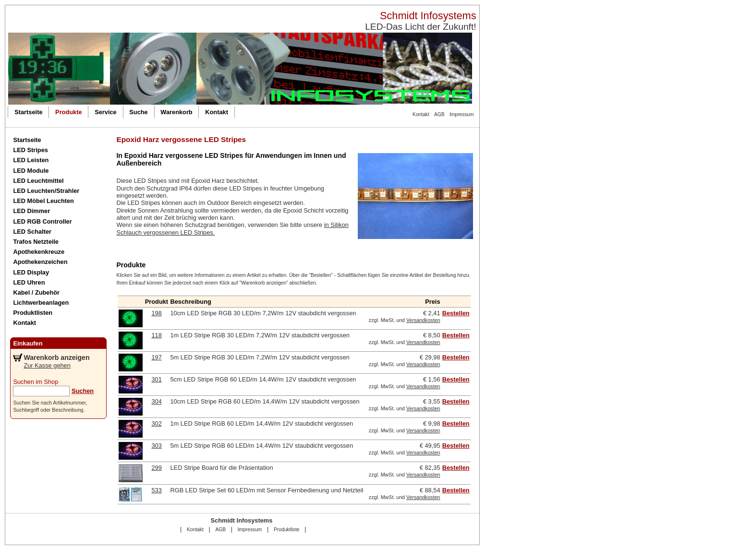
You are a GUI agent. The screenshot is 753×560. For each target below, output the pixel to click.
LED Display (31, 272)
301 (156, 379)
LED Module (31, 171)
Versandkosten (423, 320)
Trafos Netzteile (36, 242)
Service (106, 112)
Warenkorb (176, 112)
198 (156, 313)
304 (156, 401)
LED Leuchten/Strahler (46, 191)
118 (156, 335)
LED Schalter (32, 232)
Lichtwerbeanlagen (41, 303)
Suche (138, 112)
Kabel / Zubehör (36, 292)
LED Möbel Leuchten (43, 201)
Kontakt (421, 114)
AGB (439, 114)
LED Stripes (30, 150)
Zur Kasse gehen (47, 365)
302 (156, 423)
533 (156, 490)
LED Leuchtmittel (38, 181)
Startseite (28, 112)
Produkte (68, 112)
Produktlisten (33, 313)
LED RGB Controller (42, 221)
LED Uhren (29, 282)
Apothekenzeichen (40, 262)
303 (156, 446)
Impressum (462, 114)
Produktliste (286, 530)
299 (156, 468)
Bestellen (456, 313)
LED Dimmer (31, 211)
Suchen (83, 391)
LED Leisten (31, 160)
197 (156, 357)
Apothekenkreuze (39, 252)
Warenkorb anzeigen (56, 357)
